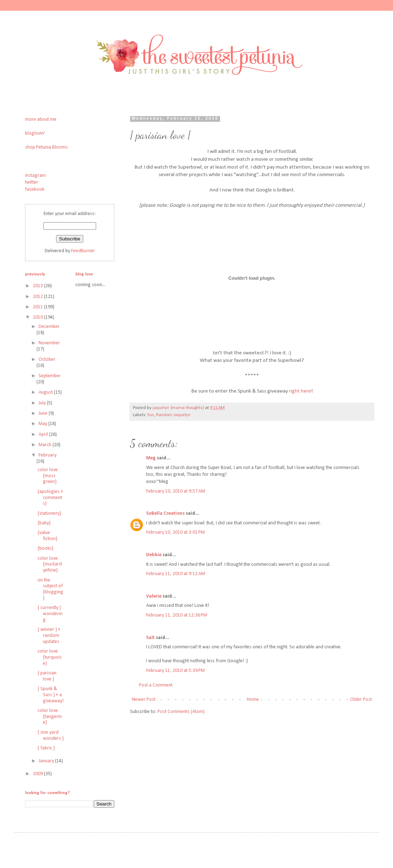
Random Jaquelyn (173, 415)
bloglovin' (35, 133)
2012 (38, 297)
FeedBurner (83, 251)
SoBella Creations (165, 513)
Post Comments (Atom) (181, 712)
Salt (150, 638)
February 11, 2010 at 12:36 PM (177, 615)
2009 (38, 774)
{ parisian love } (47, 676)
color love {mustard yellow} (50, 565)
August (46, 392)
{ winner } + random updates (49, 636)
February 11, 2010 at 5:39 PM (175, 671)
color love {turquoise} (50, 657)
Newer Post (144, 700)
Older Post (361, 700)
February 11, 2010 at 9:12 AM (176, 574)
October (47, 360)
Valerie (154, 596)
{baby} (44, 523)
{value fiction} (47, 536)
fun (151, 415)
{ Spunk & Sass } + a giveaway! (51, 695)
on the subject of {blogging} (50, 589)
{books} (45, 548)
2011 (38, 307)
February (48, 455)
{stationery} (49, 513)
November (49, 343)
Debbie (154, 555)
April (44, 435)
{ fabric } (46, 748)
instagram (35, 176)
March (46, 445)
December (49, 327)
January (47, 761)
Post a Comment (156, 685)
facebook (35, 189)
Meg (151, 458)
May (43, 424)
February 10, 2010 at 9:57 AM (176, 491)
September (50, 376)
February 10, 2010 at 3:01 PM (175, 532)
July (43, 403)
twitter (32, 182)
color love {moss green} (48, 476)
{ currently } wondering (50, 614)
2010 (38, 317)
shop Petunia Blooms (46, 147)
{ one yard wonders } (51, 735)
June (44, 413)
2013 (38, 286)
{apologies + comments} (50, 498)
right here (300, 391)
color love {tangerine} (50, 717)
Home (253, 700)
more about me (41, 119)
